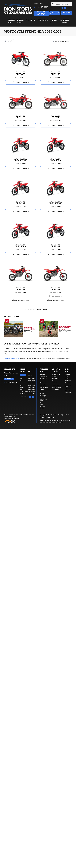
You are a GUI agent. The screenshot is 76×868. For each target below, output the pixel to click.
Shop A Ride (16, 418)
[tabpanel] (27, 386)
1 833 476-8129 (41, 7)
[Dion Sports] (18, 9)
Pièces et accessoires (68, 392)
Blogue (67, 378)
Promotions (43, 20)
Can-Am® (42, 393)
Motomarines (43, 385)
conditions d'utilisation (57, 422)
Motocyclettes (43, 378)
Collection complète (42, 407)
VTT (41, 381)
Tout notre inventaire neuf (43, 375)
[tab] (23, 375)
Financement (31, 20)
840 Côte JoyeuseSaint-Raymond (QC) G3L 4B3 (41, 4)
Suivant (47, 309)
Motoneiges (43, 383)
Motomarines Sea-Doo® (43, 396)
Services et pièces (68, 386)
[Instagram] (65, 8)
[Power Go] (20, 421)
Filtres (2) (9, 41)
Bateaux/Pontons (44, 387)
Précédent (30, 309)
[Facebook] (62, 8)
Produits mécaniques (43, 390)
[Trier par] (62, 41)
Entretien (68, 389)
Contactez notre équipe (11, 358)
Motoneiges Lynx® (43, 404)
